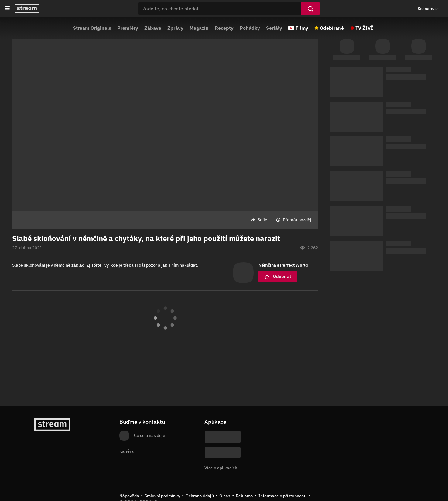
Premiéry (128, 28)
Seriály (274, 28)
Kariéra (127, 451)
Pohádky (250, 28)
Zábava (153, 28)
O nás (225, 496)
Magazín (199, 28)
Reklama (244, 496)
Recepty (224, 28)
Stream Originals (92, 28)
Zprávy (175, 28)
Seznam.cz (428, 9)
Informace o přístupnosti (282, 496)
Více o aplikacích (221, 468)
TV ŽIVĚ (364, 28)
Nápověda (129, 496)
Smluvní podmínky (162, 496)
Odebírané (332, 28)
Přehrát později (298, 220)
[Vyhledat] (310, 9)
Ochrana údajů (200, 496)
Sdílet (263, 220)
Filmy (302, 28)
